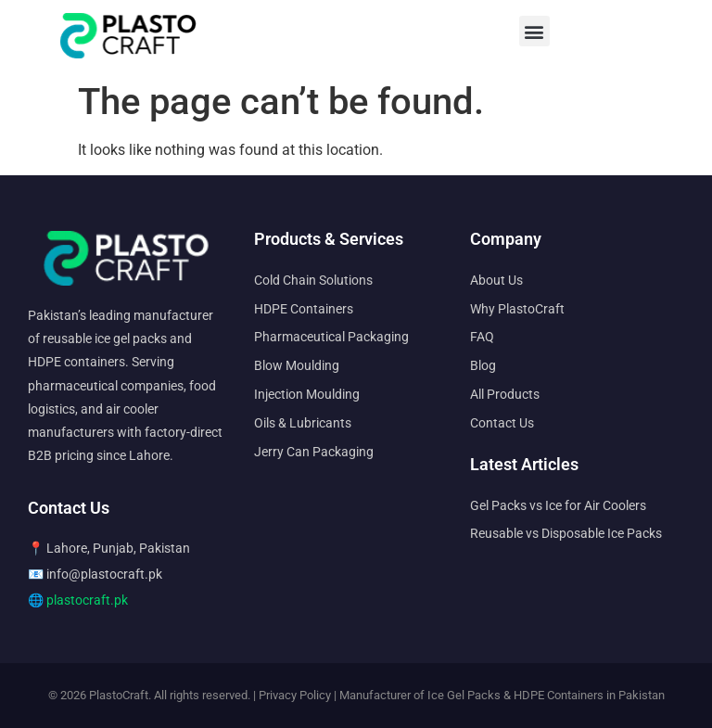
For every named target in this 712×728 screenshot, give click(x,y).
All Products (505, 394)
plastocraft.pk (87, 600)
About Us (496, 280)
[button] (534, 31)
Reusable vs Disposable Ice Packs (566, 533)
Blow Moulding (297, 365)
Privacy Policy (295, 695)
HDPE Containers (304, 309)
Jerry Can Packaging (314, 452)
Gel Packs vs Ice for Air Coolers (558, 505)
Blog (483, 365)
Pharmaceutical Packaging (331, 337)
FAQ (482, 337)
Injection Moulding (307, 394)
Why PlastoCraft (517, 309)
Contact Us (502, 423)
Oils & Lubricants (303, 423)
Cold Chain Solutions (313, 280)
